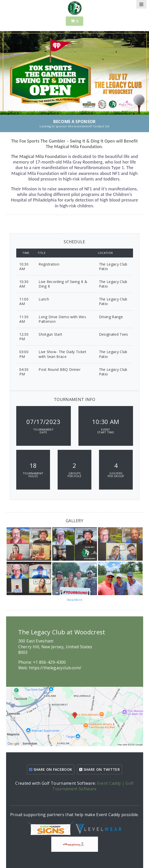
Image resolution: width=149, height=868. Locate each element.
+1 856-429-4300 (49, 662)
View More (75, 600)
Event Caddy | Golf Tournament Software (93, 786)
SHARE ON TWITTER (100, 769)
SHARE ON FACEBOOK (51, 769)
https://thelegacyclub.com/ (55, 668)
